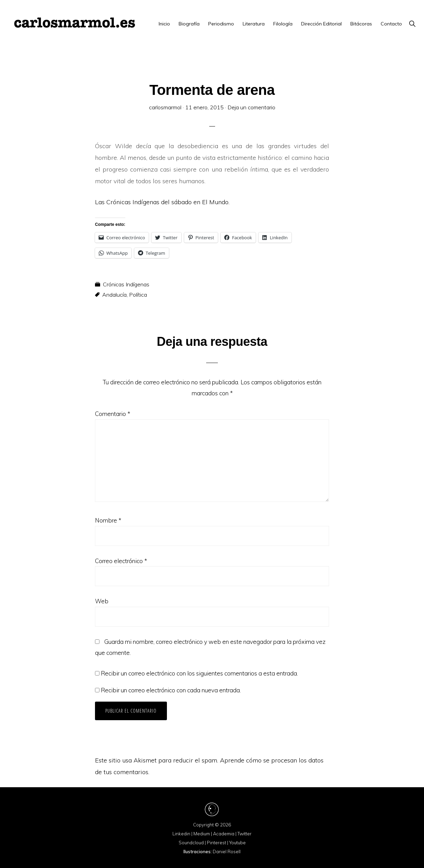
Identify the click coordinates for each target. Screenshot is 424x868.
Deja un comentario (251, 107)
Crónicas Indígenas (126, 284)
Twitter (245, 834)
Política (138, 295)
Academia (224, 834)
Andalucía (114, 295)
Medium (202, 834)
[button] (412, 24)
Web (102, 601)
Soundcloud (191, 843)
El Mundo (215, 202)
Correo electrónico (121, 561)
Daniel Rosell (227, 851)
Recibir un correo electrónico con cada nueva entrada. (171, 690)
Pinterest (216, 843)
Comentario (113, 414)
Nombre (108, 520)
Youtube (237, 843)
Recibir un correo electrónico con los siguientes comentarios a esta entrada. (199, 673)
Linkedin (181, 834)
